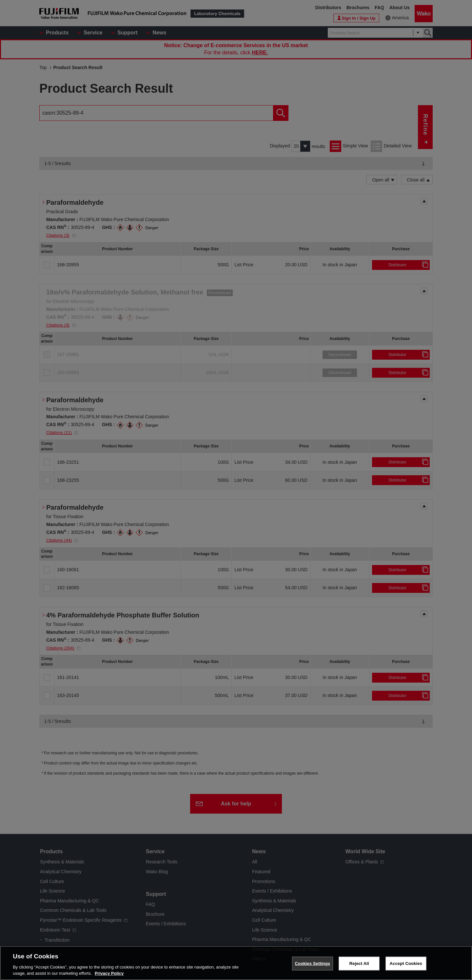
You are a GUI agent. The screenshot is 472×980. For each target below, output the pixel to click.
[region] (236, 963)
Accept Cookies (406, 963)
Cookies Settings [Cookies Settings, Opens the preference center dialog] (313, 963)
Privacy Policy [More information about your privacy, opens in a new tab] (109, 973)
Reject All (359, 963)
